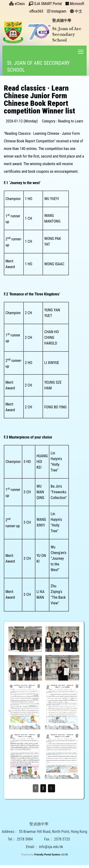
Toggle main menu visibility (81, 51)
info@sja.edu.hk (51, 860)
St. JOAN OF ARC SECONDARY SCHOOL (38, 66)
